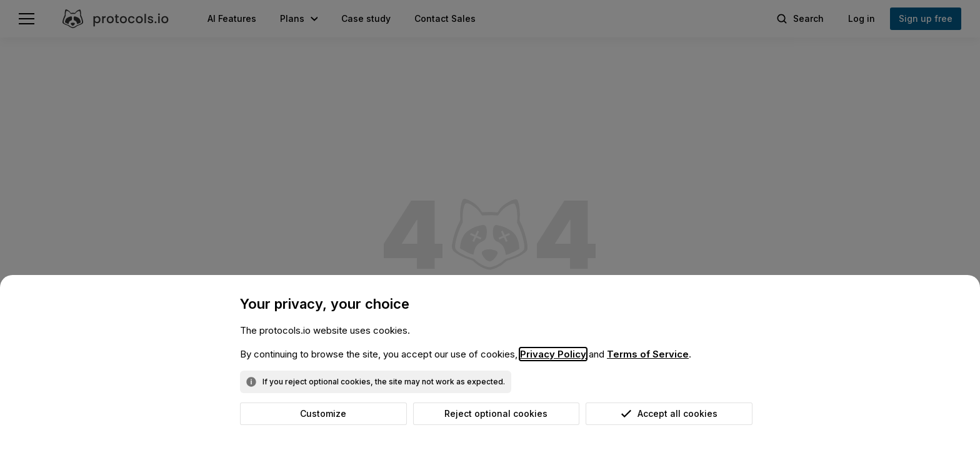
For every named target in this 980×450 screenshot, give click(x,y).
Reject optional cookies (496, 413)
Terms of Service (648, 354)
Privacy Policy (553, 354)
